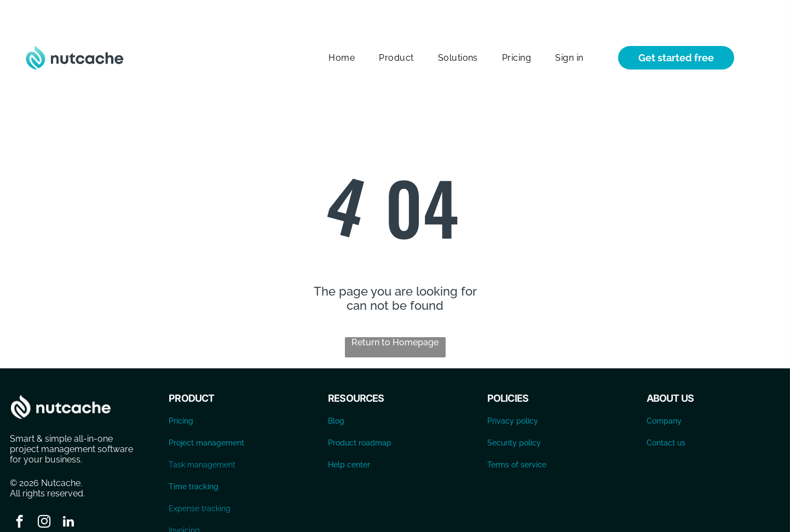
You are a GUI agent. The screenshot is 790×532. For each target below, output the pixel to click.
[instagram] (44, 495)
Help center (349, 437)
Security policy (514, 415)
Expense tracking (200, 481)
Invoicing (184, 503)
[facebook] (19, 495)
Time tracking (194, 459)
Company (664, 394)
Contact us (666, 415)
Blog (336, 394)
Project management (206, 415)
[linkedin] (69, 495)
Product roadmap (360, 415)
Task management (202, 437)
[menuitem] (342, 30)
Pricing (181, 394)
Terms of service (517, 437)
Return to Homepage (395, 315)
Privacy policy (513, 394)
